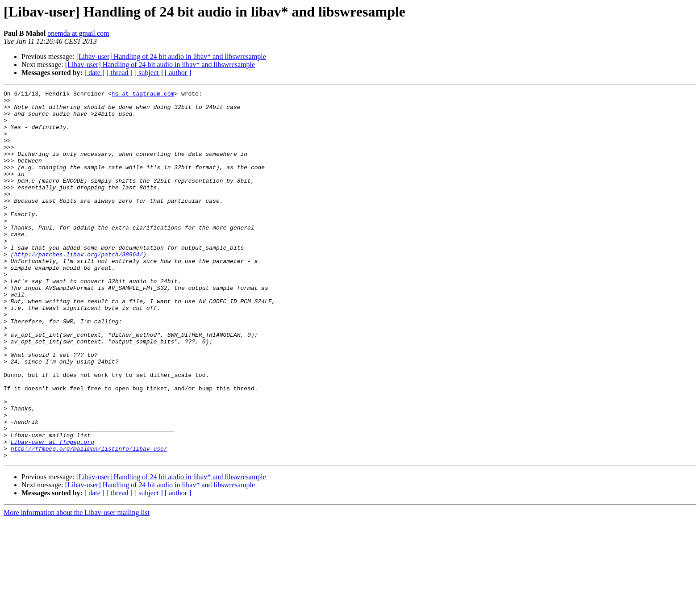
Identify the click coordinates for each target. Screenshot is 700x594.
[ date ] (94, 73)
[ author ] (178, 73)
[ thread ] (119, 73)
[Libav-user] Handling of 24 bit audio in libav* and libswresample (171, 56)
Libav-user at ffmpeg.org (52, 513)
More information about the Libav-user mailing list (77, 586)
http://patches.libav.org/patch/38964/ (78, 288)
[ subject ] (149, 73)
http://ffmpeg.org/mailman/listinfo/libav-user (89, 521)
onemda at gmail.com (78, 33)
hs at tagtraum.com (143, 95)
